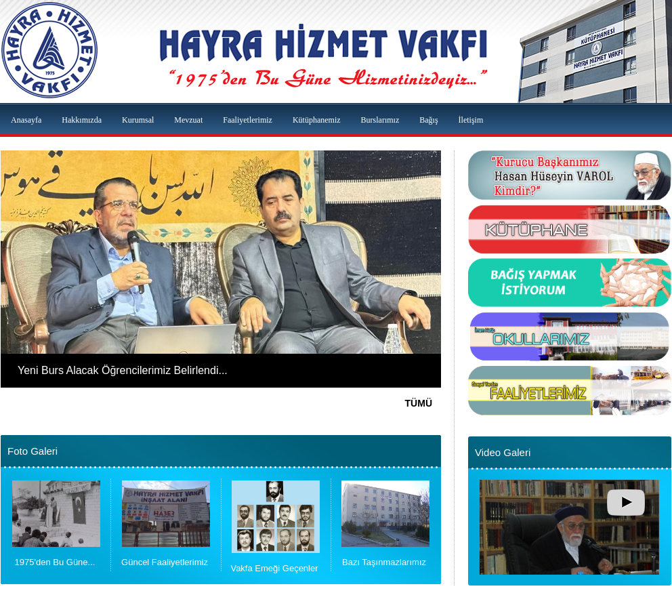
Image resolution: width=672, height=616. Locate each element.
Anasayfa (26, 120)
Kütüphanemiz (317, 120)
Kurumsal (138, 120)
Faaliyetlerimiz (248, 120)
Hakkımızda (82, 120)
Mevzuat (188, 120)
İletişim (471, 120)
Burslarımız (380, 120)
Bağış (428, 120)
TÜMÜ (419, 403)
